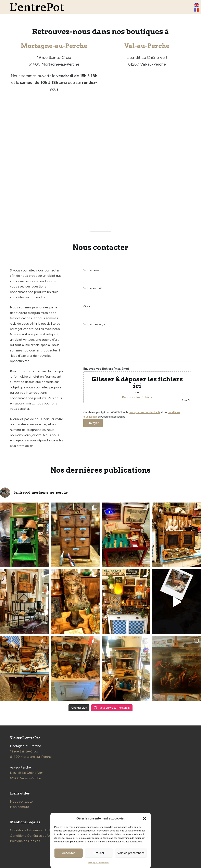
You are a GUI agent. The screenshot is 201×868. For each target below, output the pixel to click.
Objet (137, 310)
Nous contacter (22, 802)
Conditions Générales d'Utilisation (35, 830)
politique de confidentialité (145, 412)
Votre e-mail (137, 292)
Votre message (137, 342)
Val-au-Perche (147, 46)
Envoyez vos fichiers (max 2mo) (137, 385)
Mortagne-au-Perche (54, 46)
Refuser (99, 853)
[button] (145, 818)
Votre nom (137, 274)
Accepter (68, 853)
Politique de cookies (98, 863)
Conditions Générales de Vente (33, 836)
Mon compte (20, 807)
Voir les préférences (131, 853)
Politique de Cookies (25, 841)
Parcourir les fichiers (137, 397)
